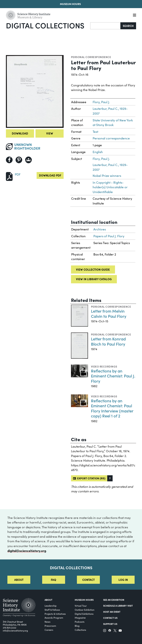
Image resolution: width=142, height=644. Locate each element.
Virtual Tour (81, 606)
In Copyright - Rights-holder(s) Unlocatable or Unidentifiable (110, 187)
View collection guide (93, 269)
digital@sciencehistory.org (27, 551)
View (50, 133)
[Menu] (135, 15)
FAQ (54, 580)
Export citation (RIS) (89, 478)
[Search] (105, 26)
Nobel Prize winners (107, 176)
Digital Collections (45, 25)
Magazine (80, 618)
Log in (123, 580)
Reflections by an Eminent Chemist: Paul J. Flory (113, 376)
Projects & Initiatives (55, 614)
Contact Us (110, 618)
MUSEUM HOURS (84, 600)
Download (20, 133)
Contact (88, 580)
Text (95, 132)
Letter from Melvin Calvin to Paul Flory (109, 313)
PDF (18, 174)
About (19, 580)
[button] (110, 478)
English (98, 152)
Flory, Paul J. (101, 102)
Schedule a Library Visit (118, 606)
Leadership (51, 606)
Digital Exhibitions (84, 614)
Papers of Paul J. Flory (109, 236)
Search (128, 26)
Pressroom (50, 626)
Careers (49, 630)
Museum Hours (70, 4)
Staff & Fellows (52, 610)
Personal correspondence (91, 57)
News (48, 622)
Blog (77, 626)
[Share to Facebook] (9, 160)
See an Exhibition (114, 600)
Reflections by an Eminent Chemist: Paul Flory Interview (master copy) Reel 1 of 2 (112, 408)
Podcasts (80, 622)
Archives (100, 229)
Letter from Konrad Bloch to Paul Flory (108, 341)
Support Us (110, 624)
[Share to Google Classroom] (28, 160)
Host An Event (112, 612)
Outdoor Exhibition (84, 610)
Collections (80, 630)
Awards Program (54, 618)
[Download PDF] (9, 176)
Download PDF (50, 175)
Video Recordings (104, 366)
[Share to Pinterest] (19, 160)
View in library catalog (94, 279)
